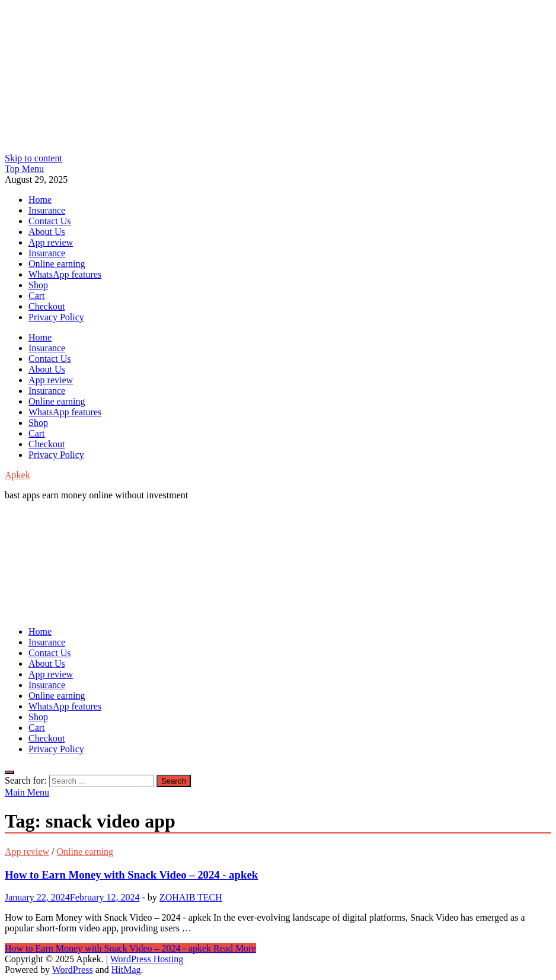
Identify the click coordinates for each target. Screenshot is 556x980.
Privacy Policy (56, 317)
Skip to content (33, 158)
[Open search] (9, 772)
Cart (37, 296)
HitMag (126, 970)
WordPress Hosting (147, 959)
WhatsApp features (65, 274)
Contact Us (50, 221)
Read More (130, 948)
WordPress (73, 970)
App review (51, 242)
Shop (38, 285)
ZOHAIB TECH (191, 897)
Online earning (57, 264)
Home (40, 200)
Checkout (47, 306)
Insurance (47, 210)
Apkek (17, 475)
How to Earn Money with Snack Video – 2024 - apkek (131, 875)
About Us (47, 232)
